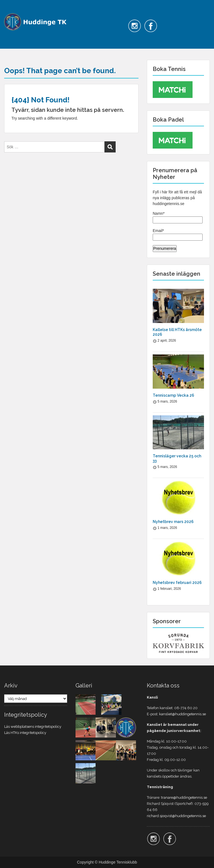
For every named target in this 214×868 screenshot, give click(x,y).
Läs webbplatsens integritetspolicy (33, 727)
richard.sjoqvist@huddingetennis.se (176, 816)
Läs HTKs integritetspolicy (25, 733)
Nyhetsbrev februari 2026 (177, 583)
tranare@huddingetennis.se (184, 797)
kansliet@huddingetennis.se (183, 714)
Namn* (178, 217)
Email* (178, 235)
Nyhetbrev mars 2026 (173, 522)
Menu (10, 9)
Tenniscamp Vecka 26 (173, 395)
